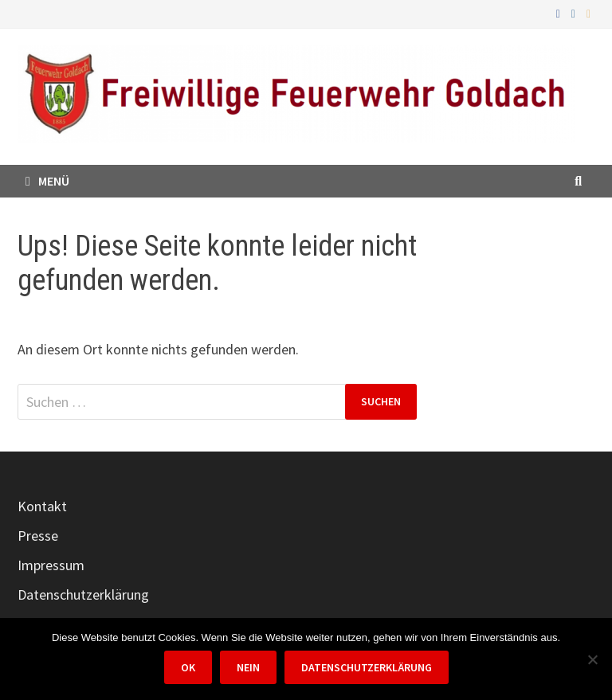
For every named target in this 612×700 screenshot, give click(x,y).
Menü (47, 181)
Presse (38, 536)
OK (188, 667)
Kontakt (42, 506)
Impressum (51, 565)
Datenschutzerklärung (83, 594)
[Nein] (592, 659)
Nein (248, 667)
